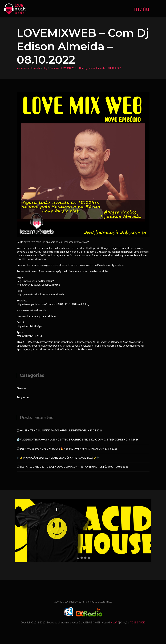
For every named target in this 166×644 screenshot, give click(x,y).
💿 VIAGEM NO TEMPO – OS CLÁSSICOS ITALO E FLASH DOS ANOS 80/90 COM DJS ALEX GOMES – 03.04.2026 (78, 440)
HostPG (115, 623)
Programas (23, 397)
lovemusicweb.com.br (29, 68)
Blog (45, 68)
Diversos (54, 68)
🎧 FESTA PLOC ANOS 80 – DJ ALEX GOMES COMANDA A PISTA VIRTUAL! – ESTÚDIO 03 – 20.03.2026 (73, 467)
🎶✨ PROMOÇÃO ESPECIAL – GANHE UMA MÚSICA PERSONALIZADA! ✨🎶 (58, 458)
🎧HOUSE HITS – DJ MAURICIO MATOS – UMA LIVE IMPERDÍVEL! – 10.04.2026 (60, 431)
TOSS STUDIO (138, 623)
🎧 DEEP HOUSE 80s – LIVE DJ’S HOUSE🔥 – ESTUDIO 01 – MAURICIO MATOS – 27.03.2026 (67, 449)
